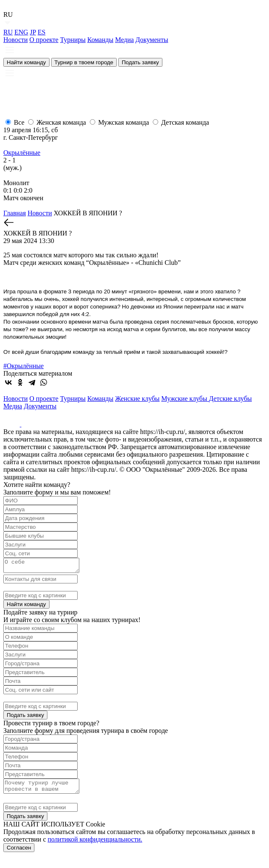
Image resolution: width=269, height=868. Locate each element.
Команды (100, 40)
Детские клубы (230, 399)
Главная (15, 213)
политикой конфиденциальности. (95, 844)
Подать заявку (140, 62)
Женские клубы (137, 399)
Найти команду (26, 62)
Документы (152, 40)
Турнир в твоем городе (84, 62)
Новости (16, 40)
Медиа (124, 40)
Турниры (73, 40)
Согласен (19, 853)
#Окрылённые (24, 366)
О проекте (44, 40)
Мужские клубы (185, 399)
